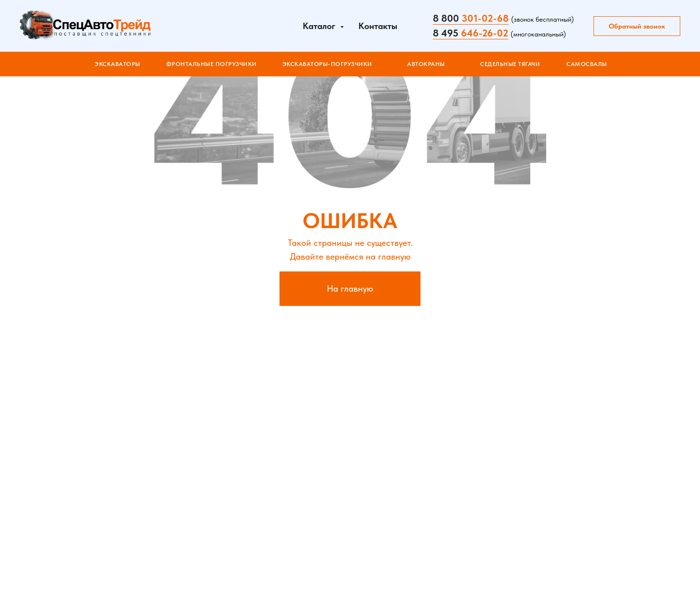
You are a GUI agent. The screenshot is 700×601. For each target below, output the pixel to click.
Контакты (378, 26)
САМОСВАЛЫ (587, 64)
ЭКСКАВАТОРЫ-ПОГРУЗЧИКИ (327, 64)
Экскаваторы (118, 64)
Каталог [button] (320, 26)
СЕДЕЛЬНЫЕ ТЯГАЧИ (510, 64)
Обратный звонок (637, 26)
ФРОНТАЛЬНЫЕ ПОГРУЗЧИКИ (211, 64)
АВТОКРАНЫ (426, 64)
